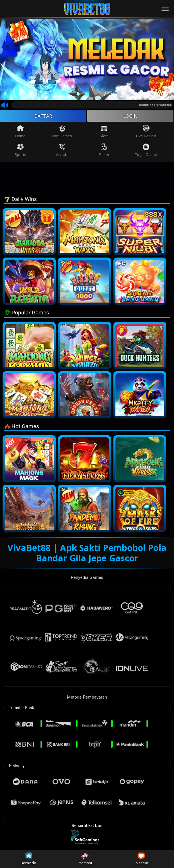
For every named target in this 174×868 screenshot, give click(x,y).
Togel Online (146, 152)
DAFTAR (43, 117)
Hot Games (62, 133)
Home (20, 133)
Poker (104, 152)
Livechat (141, 859)
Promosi (85, 859)
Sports (21, 152)
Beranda (28, 859)
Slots (104, 133)
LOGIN (130, 117)
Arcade (62, 152)
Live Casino (146, 133)
